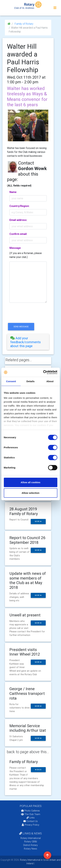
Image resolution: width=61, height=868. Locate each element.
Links (31, 818)
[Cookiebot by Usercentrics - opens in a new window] (43, 372)
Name (13, 192)
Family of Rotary (24, 24)
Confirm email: (18, 234)
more (38, 521)
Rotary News (30, 849)
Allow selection (30, 493)
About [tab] (50, 381)
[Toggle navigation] (55, 8)
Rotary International (31, 838)
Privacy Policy (30, 825)
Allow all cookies (30, 482)
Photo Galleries (31, 811)
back (38, 770)
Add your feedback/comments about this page (25, 342)
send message (21, 327)
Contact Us (31, 821)
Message (15, 248)
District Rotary (30, 845)
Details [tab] (31, 381)
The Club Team (31, 814)
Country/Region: (19, 206)
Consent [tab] (11, 381)
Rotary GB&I (31, 842)
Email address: (18, 220)
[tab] (28, 342)
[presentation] (32, 316)
